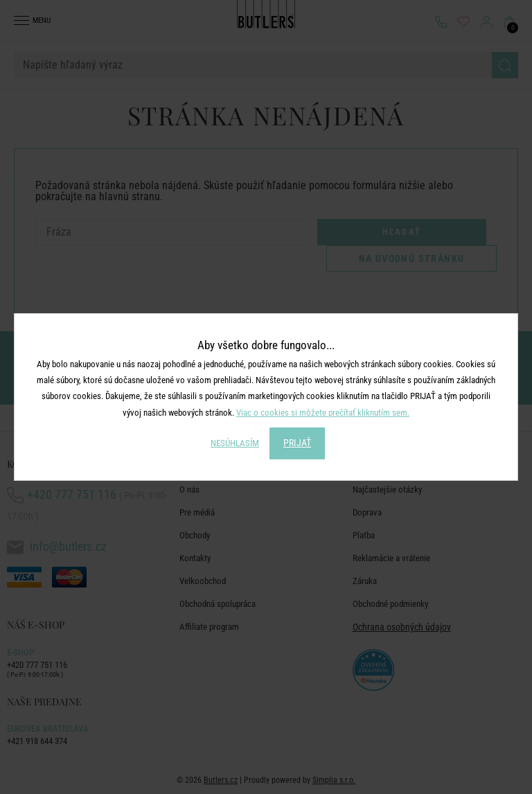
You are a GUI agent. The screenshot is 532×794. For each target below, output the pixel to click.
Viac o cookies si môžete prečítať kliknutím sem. (323, 413)
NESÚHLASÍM (235, 443)
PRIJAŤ (297, 443)
